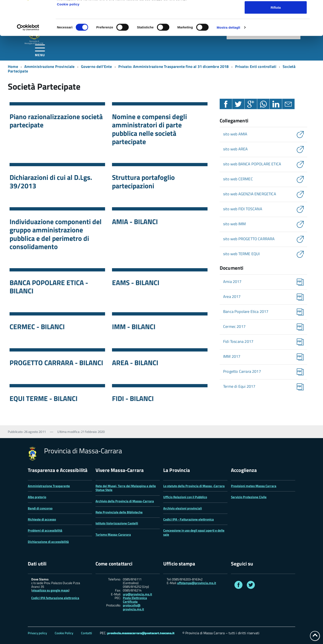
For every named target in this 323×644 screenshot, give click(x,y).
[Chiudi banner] (316, 7)
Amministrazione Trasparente (49, 486)
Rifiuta (276, 40)
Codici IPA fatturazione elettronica (55, 598)
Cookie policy (68, 37)
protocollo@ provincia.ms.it (133, 607)
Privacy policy (37, 633)
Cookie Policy (64, 633)
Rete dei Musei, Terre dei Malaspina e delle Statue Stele (126, 488)
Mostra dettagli (228, 60)
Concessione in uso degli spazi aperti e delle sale (194, 532)
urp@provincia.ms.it (137, 594)
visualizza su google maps (50, 590)
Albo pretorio (37, 497)
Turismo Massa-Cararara (113, 535)
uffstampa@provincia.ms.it (197, 583)
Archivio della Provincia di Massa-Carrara (125, 501)
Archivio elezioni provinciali (183, 508)
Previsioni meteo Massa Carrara (254, 486)
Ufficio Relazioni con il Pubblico (185, 497)
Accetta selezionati (276, 26)
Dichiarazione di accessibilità (48, 542)
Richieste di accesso (42, 519)
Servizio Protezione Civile (249, 497)
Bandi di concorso (40, 508)
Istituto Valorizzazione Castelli (117, 523)
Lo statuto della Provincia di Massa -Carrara (194, 486)
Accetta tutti (276, 11)
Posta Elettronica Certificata (135, 600)
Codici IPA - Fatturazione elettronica (189, 519)
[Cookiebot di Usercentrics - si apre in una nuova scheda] (28, 60)
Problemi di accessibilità (45, 530)
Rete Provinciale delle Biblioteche (119, 512)
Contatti (87, 633)
